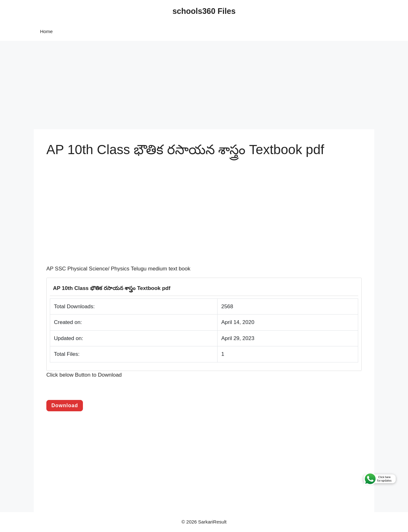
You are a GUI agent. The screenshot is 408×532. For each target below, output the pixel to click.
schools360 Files (204, 11)
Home (46, 31)
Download (65, 405)
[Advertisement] (189, 85)
